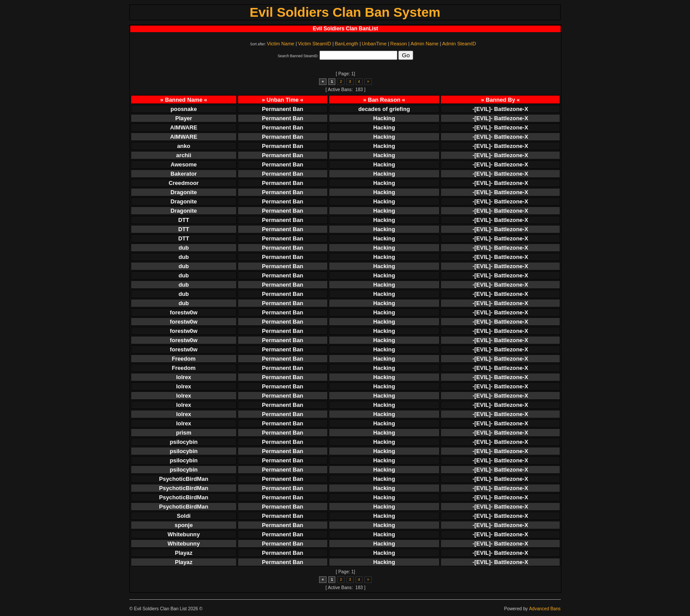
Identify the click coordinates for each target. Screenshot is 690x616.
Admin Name (425, 44)
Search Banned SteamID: (298, 56)
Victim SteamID (315, 44)
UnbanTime (374, 44)
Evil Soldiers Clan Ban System (345, 12)
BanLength (347, 44)
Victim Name (281, 44)
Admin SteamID (459, 44)
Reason (399, 44)
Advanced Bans (545, 609)
